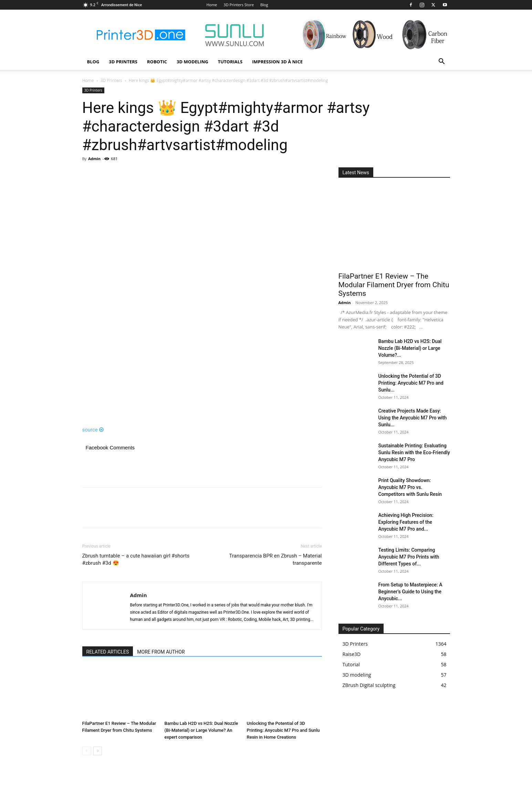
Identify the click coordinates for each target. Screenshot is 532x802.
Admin (94, 159)
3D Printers (123, 62)
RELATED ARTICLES (108, 652)
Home (212, 5)
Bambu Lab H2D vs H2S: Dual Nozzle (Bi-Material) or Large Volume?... (410, 348)
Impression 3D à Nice (277, 62)
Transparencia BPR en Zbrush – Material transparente (276, 559)
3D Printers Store (239, 5)
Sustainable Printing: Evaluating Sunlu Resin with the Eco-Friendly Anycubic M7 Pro (414, 452)
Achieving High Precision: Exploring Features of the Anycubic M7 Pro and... (406, 522)
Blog (264, 5)
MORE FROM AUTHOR (161, 652)
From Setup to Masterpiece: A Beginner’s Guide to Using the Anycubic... (410, 592)
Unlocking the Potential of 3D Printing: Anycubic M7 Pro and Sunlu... (411, 383)
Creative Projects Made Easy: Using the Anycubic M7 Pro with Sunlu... (413, 418)
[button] (442, 62)
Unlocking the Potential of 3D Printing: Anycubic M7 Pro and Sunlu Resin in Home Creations (283, 730)
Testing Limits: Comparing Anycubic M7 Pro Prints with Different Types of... (409, 557)
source (93, 430)
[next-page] (98, 751)
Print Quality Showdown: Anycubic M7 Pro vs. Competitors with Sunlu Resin (410, 487)
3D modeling (192, 62)
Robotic (157, 62)
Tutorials (230, 62)
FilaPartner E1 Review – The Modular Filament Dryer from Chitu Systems (394, 285)
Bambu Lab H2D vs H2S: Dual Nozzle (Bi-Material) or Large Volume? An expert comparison (201, 730)
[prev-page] (87, 751)
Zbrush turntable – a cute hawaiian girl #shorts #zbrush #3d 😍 (136, 559)
